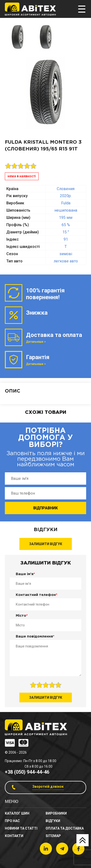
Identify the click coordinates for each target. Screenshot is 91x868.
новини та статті (21, 828)
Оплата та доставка (65, 828)
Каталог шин (17, 813)
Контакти (14, 836)
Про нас (12, 821)
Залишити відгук (46, 544)
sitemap (53, 836)
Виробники (56, 813)
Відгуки (53, 821)
